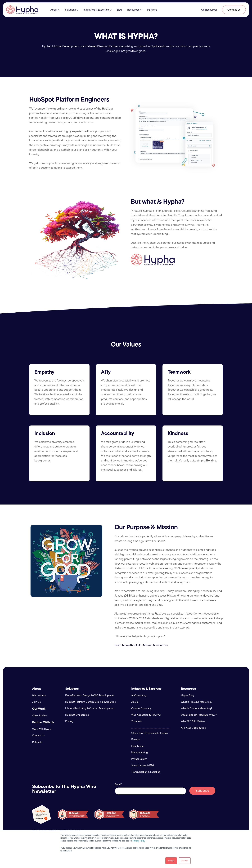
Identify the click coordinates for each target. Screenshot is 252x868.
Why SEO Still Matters (193, 721)
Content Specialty (141, 709)
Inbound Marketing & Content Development (90, 709)
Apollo (135, 702)
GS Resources (209, 10)
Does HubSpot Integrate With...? (199, 715)
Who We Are (39, 695)
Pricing (69, 721)
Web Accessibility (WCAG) (146, 715)
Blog (119, 10)
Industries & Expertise (96, 10)
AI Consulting (139, 695)
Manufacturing (139, 753)
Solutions (70, 10)
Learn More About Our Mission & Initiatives (141, 645)
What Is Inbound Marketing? (197, 702)
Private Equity (139, 759)
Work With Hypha (42, 729)
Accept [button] (171, 861)
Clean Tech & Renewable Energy (150, 733)
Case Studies (39, 716)
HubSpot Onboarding (77, 715)
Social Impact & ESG (143, 766)
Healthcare (137, 746)
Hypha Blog (187, 695)
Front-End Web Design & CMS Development (90, 695)
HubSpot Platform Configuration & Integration (91, 702)
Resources (133, 10)
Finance (136, 740)
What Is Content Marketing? (197, 709)
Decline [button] (185, 861)
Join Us (36, 702)
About (54, 10)
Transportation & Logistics (146, 772)
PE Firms (152, 10)
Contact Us (234, 10)
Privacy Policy (139, 841)
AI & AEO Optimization (193, 728)
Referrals (37, 742)
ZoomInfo (137, 721)
